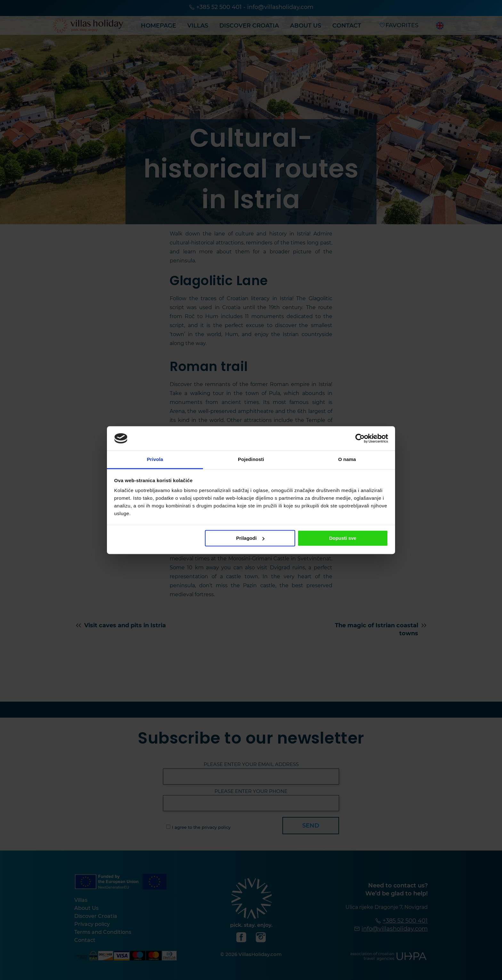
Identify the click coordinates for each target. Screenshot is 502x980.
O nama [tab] (347, 460)
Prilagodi (250, 538)
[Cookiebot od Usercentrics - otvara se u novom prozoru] (360, 438)
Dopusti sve (343, 538)
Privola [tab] (155, 460)
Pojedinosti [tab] (251, 460)
